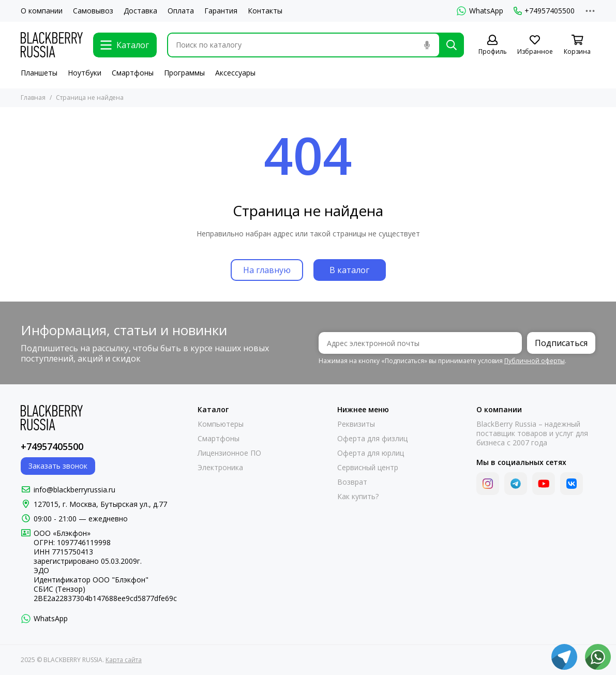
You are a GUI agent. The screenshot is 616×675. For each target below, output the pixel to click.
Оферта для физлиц (372, 439)
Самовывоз (93, 11)
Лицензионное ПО (229, 453)
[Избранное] (535, 45)
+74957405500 (544, 11)
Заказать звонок (58, 466)
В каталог (349, 270)
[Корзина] (577, 45)
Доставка (140, 11)
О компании (42, 11)
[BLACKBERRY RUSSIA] (52, 45)
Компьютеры (221, 424)
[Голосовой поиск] (427, 45)
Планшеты (39, 73)
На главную (267, 270)
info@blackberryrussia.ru (74, 490)
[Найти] (452, 45)
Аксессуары (235, 73)
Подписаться (561, 343)
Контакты (265, 11)
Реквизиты (356, 424)
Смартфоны (133, 73)
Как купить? (358, 497)
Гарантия (221, 11)
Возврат (352, 482)
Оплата (181, 11)
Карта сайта (124, 660)
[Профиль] (492, 45)
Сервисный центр (368, 468)
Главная (33, 97)
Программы (184, 73)
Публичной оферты (535, 361)
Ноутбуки (85, 73)
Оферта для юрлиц (371, 453)
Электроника (220, 468)
